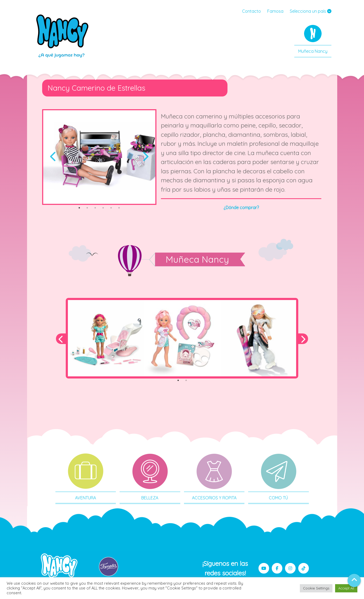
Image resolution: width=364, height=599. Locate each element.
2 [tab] (87, 208)
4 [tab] (103, 208)
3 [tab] (95, 208)
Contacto (251, 11)
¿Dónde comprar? (241, 208)
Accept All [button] (346, 588)
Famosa (275, 11)
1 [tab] (79, 208)
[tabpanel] (99, 157)
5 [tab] (111, 208)
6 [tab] (119, 208)
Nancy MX (63, 36)
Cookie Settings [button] (316, 588)
